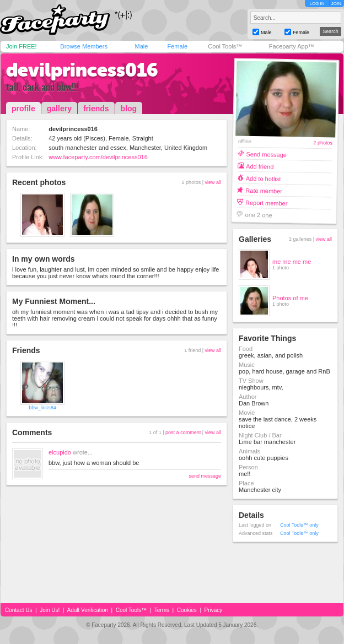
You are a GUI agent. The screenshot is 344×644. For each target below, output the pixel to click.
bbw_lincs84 (42, 408)
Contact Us (18, 610)
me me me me (292, 262)
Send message (266, 154)
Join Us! (50, 610)
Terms (162, 610)
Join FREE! (21, 46)
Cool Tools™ (225, 46)
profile (23, 109)
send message (205, 476)
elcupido (60, 452)
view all (213, 182)
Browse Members (84, 46)
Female (177, 46)
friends (96, 109)
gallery (59, 109)
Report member (267, 202)
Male (141, 46)
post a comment (183, 432)
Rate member (264, 190)
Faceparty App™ (292, 46)
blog (129, 109)
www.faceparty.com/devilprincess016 (98, 157)
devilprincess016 (82, 70)
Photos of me (290, 298)
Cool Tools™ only (299, 525)
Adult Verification (87, 610)
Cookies (187, 610)
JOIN (336, 4)
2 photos (323, 143)
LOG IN (317, 4)
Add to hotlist (264, 178)
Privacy (214, 610)
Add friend (260, 166)
